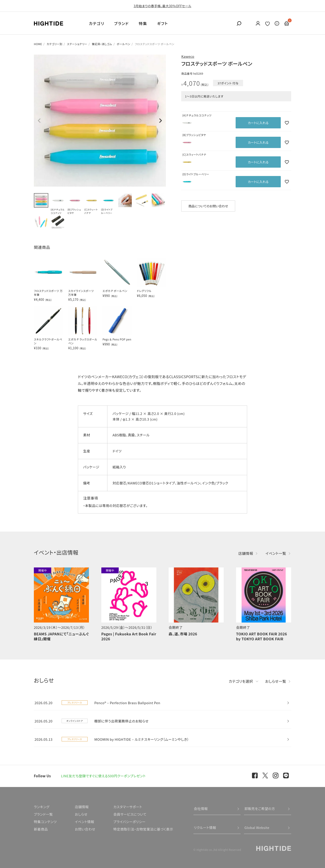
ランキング (42, 807)
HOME (38, 44)
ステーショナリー (77, 44)
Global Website (257, 827)
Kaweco (188, 56)
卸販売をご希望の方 (260, 809)
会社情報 (201, 809)
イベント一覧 (276, 553)
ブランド (122, 23)
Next (160, 121)
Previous (39, 121)
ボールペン (123, 44)
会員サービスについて (130, 814)
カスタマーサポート (128, 807)
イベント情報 (84, 822)
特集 (143, 23)
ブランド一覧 (43, 814)
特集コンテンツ (45, 822)
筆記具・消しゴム (102, 44)
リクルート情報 (205, 827)
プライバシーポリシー (129, 822)
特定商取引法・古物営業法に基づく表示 (143, 829)
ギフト (162, 23)
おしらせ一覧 (276, 681)
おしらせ (81, 814)
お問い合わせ (85, 829)
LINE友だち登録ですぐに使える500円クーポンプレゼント (103, 776)
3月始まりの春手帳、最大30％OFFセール (162, 6)
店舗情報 (246, 553)
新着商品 (41, 829)
